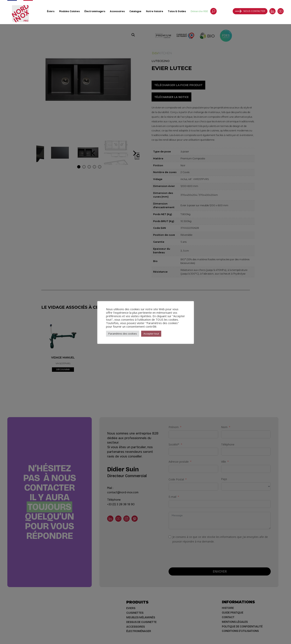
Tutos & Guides (177, 11)
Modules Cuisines (69, 11)
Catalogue (135, 11)
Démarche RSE (199, 11)
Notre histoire (155, 11)
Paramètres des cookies (123, 334)
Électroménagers (95, 11)
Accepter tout (151, 334)
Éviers (51, 11)
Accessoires (117, 11)
